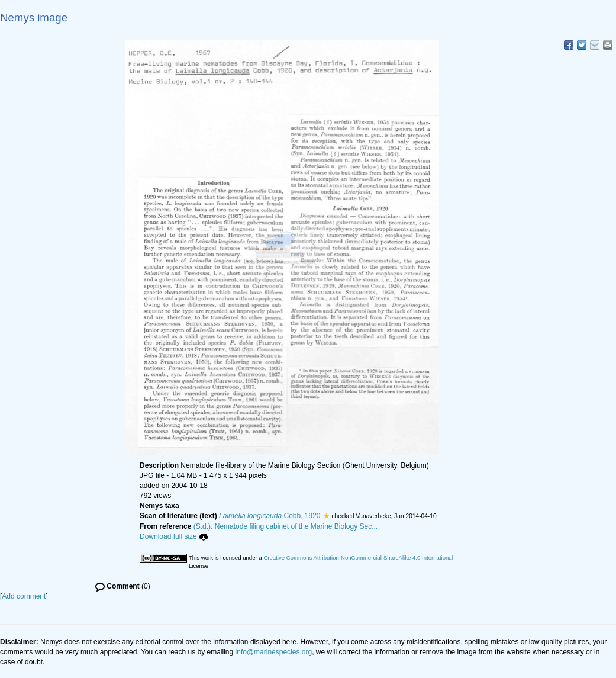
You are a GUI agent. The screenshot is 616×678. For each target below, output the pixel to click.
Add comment (24, 596)
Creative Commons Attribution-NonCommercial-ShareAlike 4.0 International (358, 557)
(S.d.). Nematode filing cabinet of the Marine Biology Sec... (286, 526)
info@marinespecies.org (274, 652)
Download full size (174, 536)
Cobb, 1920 (270, 516)
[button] (326, 516)
